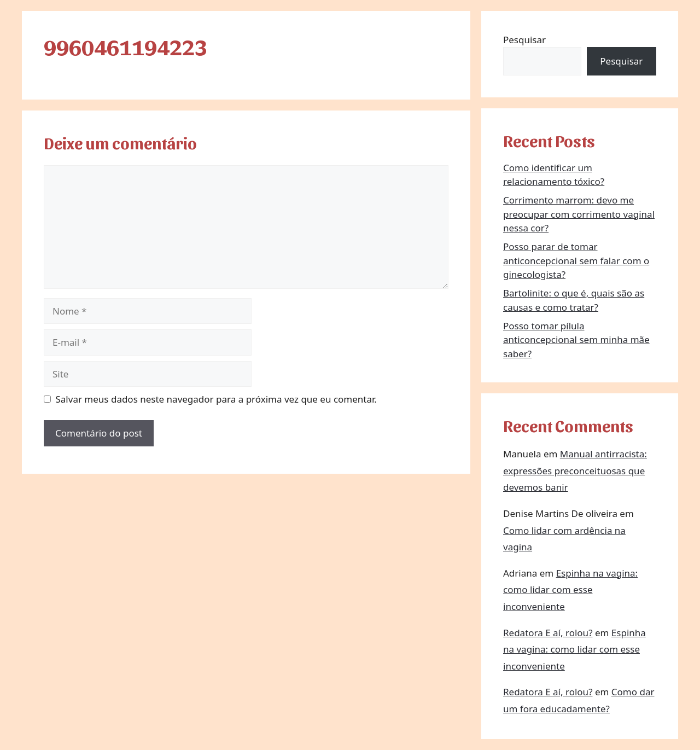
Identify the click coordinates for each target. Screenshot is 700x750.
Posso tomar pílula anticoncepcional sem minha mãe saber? (576, 340)
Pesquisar (524, 40)
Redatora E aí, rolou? (548, 633)
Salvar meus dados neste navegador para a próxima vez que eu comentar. (216, 399)
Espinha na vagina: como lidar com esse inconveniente (570, 590)
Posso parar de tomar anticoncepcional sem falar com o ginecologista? (576, 260)
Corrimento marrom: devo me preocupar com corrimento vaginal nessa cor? (579, 214)
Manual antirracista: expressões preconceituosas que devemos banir (575, 470)
